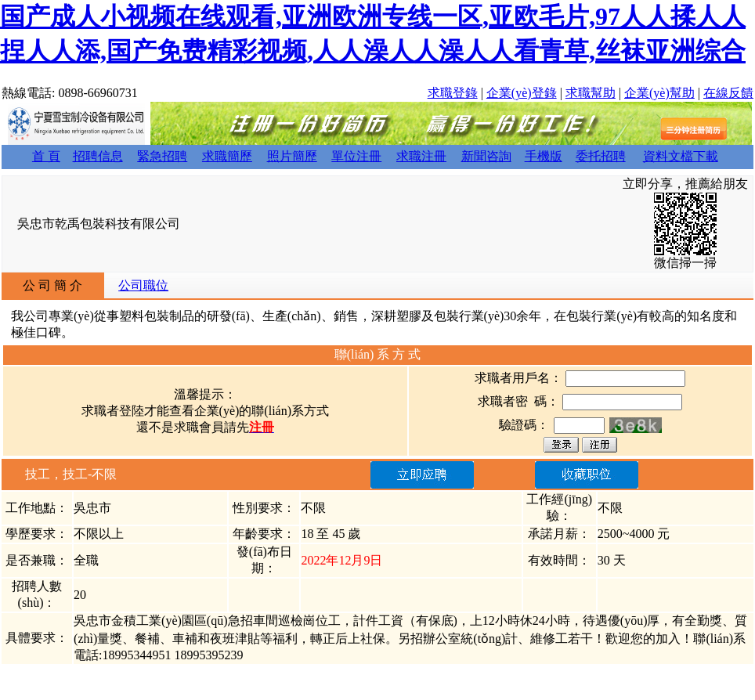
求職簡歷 (227, 156)
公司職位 (143, 285)
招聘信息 (98, 156)
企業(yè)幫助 (659, 93)
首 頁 (46, 156)
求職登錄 (453, 93)
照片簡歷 (292, 156)
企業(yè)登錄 (522, 93)
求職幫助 (591, 93)
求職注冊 (421, 156)
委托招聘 (601, 156)
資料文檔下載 (681, 156)
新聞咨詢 (486, 156)
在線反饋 (728, 93)
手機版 (544, 156)
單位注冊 (356, 156)
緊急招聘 (162, 156)
